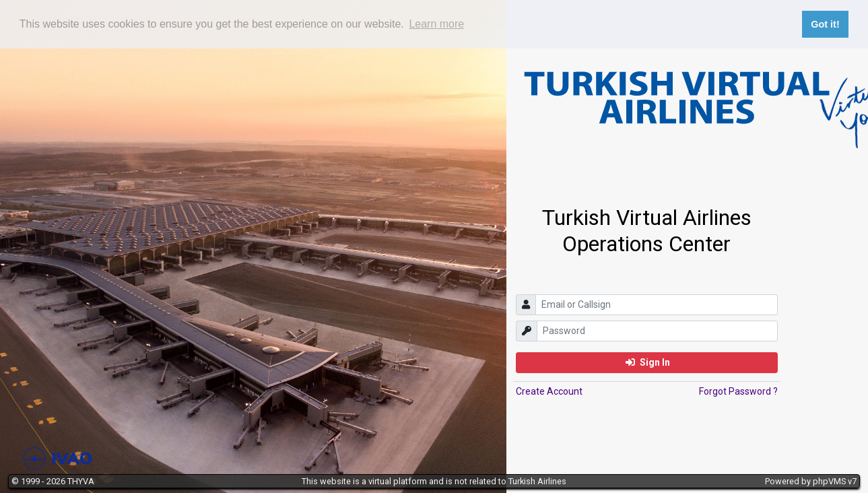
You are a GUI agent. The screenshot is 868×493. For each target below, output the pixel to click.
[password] (657, 331)
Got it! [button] (825, 24)
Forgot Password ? (738, 391)
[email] (657, 305)
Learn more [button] (436, 24)
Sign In (648, 362)
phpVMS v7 (835, 481)
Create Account (549, 391)
